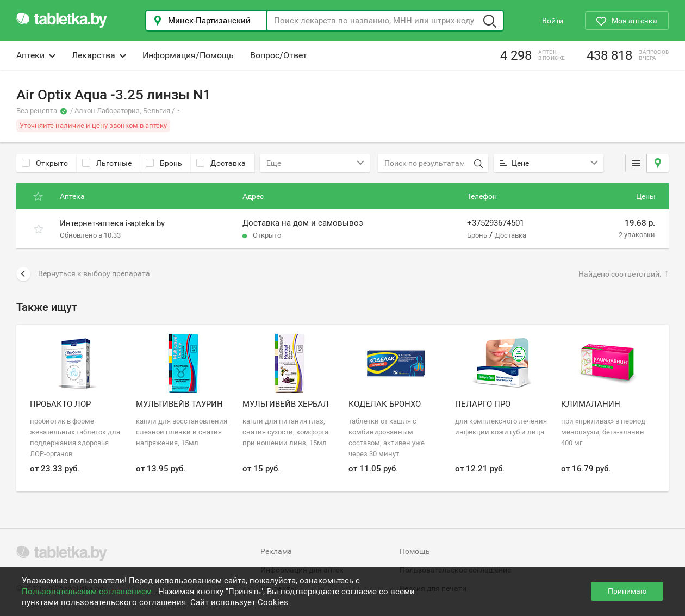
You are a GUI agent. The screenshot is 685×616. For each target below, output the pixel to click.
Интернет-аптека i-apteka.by (112, 223)
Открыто (45, 163)
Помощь (415, 551)
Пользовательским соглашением (88, 592)
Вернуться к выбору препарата (83, 274)
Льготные (107, 163)
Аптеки (36, 55)
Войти (553, 21)
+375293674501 (496, 223)
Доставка (221, 163)
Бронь (164, 163)
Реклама (276, 551)
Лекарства (99, 55)
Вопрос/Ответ (279, 55)
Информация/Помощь (188, 55)
